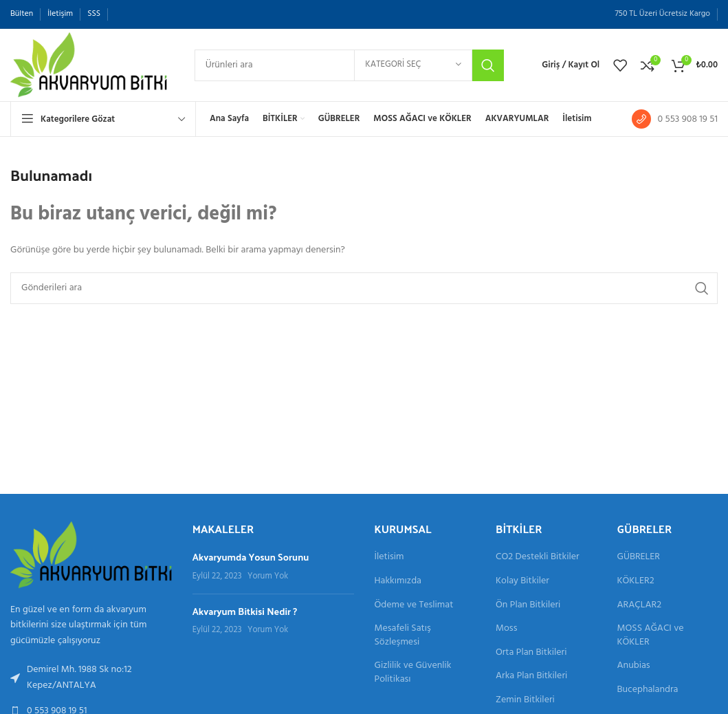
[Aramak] (350, 65)
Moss (506, 629)
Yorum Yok (268, 576)
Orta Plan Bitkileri (531, 653)
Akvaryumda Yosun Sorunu (251, 557)
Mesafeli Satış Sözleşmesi (403, 635)
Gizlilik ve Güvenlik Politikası (413, 672)
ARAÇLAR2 (640, 605)
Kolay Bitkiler (522, 581)
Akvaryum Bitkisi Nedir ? (245, 611)
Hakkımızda (398, 581)
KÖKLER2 (636, 581)
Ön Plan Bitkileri (528, 605)
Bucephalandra (648, 690)
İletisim (389, 557)
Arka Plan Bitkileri (531, 676)
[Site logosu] (89, 65)
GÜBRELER (639, 557)
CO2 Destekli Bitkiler (538, 557)
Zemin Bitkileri (525, 700)
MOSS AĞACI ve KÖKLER (651, 635)
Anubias (634, 666)
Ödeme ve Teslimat (414, 605)
